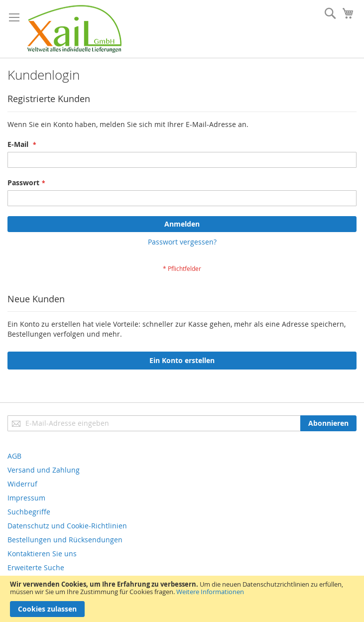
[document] (182, 599)
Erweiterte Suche (36, 567)
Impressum (26, 498)
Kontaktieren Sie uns (42, 554)
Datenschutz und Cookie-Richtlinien (67, 526)
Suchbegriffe (29, 512)
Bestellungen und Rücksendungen (65, 540)
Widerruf (22, 484)
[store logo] (74, 29)
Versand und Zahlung (44, 470)
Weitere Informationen (210, 592)
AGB (14, 456)
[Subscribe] (328, 423)
